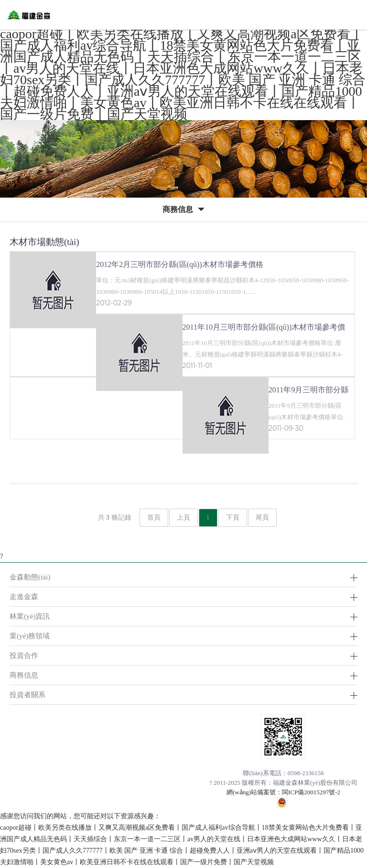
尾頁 (262, 517)
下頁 (233, 517)
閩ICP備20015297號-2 (311, 792)
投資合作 (24, 655)
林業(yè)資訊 (30, 616)
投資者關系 (27, 695)
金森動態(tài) (30, 577)
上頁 (183, 517)
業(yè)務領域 (30, 636)
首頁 (154, 517)
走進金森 (24, 596)
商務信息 (24, 675)
